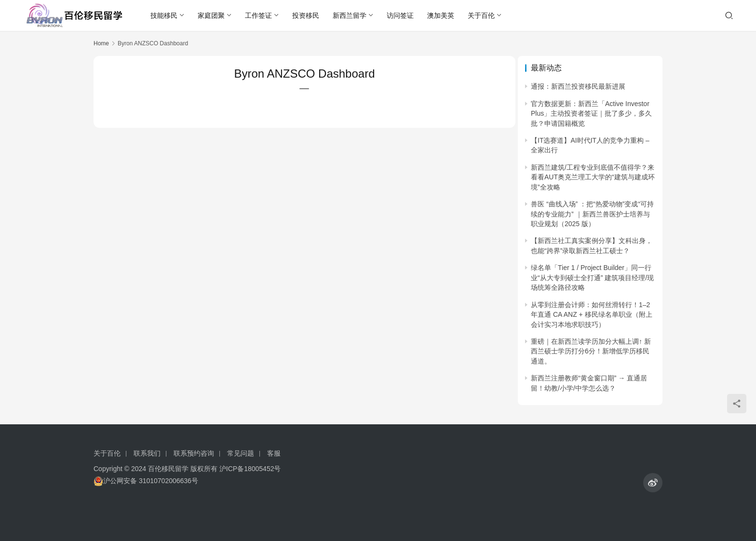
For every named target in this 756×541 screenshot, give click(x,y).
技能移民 (165, 15)
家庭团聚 (212, 15)
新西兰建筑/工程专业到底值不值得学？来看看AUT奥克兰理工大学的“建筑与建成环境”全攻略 (593, 177)
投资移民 (307, 15)
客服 (274, 453)
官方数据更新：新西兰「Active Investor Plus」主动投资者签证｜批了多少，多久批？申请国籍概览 (591, 114)
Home (101, 43)
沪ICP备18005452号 (250, 469)
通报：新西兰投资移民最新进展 (578, 86)
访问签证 (401, 15)
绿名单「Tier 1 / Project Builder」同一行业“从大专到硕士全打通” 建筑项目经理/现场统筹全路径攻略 (592, 277)
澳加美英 (442, 15)
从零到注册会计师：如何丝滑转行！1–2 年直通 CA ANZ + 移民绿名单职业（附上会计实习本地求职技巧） (592, 315)
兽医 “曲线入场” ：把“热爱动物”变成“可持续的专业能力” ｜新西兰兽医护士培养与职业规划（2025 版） (592, 214)
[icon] (653, 483)
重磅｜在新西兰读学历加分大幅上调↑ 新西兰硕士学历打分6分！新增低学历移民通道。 (591, 351)
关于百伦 (482, 15)
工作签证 (259, 15)
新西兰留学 (351, 15)
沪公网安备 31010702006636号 (146, 481)
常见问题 (241, 453)
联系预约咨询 (194, 453)
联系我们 (147, 453)
